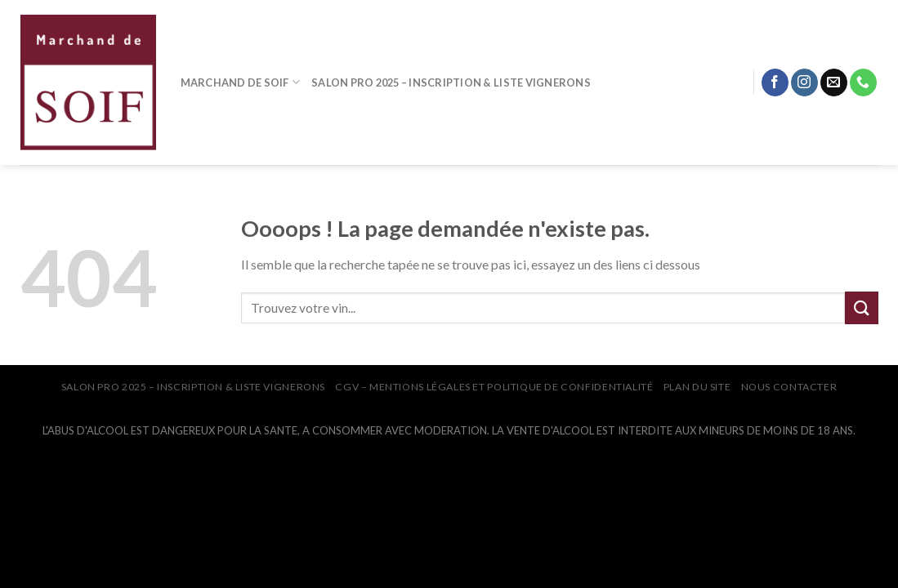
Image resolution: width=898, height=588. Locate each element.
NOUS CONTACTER (789, 387)
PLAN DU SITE (697, 387)
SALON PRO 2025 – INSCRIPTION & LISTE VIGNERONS (451, 82)
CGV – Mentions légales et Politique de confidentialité (494, 387)
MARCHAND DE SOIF (241, 82)
